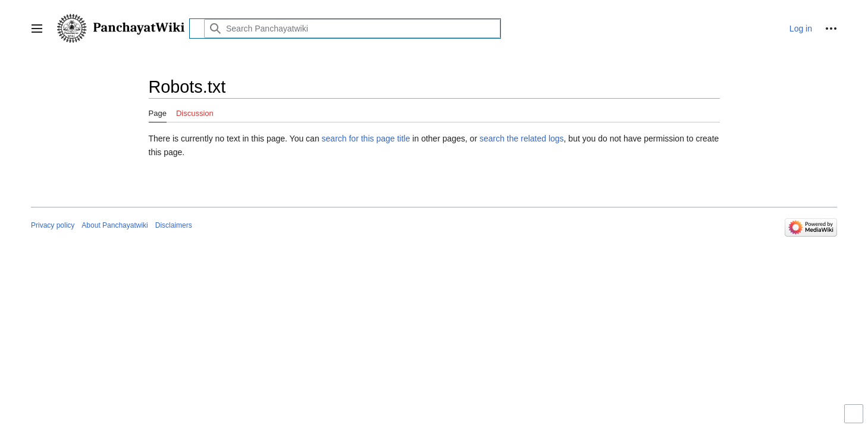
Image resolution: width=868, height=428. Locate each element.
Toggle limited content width (856, 419)
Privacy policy (53, 225)
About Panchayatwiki (115, 225)
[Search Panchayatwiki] (352, 29)
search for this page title (366, 139)
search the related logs (522, 139)
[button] (37, 29)
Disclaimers (174, 225)
